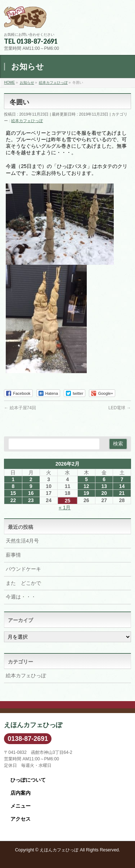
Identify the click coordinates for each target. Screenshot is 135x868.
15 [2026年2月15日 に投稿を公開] (13, 493)
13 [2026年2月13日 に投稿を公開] (104, 486)
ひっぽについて (28, 780)
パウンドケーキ (23, 569)
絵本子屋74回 (20, 408)
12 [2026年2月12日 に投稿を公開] (86, 486)
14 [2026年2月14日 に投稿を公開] (122, 486)
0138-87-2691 (28, 739)
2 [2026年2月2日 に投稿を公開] (31, 479)
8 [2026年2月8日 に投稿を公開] (13, 486)
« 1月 (65, 508)
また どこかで (23, 583)
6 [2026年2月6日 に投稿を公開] (104, 479)
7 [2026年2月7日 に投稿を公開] (122, 479)
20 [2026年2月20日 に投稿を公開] (104, 493)
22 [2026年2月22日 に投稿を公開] (13, 500)
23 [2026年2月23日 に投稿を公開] (31, 500)
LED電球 (120, 408)
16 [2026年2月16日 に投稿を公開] (31, 493)
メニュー (21, 806)
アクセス (21, 819)
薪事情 (13, 555)
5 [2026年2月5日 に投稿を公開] (86, 479)
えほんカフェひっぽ (59, 850)
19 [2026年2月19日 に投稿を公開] (86, 493)
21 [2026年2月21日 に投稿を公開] (122, 493)
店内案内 (21, 793)
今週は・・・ (21, 597)
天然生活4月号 (22, 541)
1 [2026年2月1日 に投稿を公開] (13, 479)
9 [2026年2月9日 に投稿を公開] (31, 486)
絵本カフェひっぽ (27, 121)
